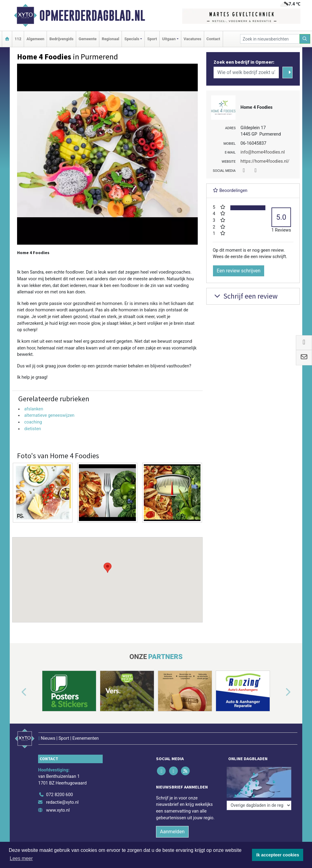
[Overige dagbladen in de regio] (259, 805)
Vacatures (193, 39)
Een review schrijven (239, 271)
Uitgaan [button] (169, 39)
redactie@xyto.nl (62, 802)
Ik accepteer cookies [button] (278, 855)
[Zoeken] (305, 39)
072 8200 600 (59, 795)
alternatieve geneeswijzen (49, 415)
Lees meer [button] (21, 858)
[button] (108, 574)
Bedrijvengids (61, 39)
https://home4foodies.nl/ (265, 161)
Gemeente (88, 39)
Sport (152, 39)
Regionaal (110, 39)
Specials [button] (132, 39)
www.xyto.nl (58, 810)
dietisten (32, 429)
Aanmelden (172, 832)
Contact (213, 39)
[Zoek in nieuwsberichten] (270, 39)
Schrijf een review (245, 296)
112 (18, 39)
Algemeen (35, 39)
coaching (33, 422)
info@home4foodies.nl (262, 152)
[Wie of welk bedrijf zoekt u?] (246, 73)
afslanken (34, 409)
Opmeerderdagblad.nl (92, 16)
